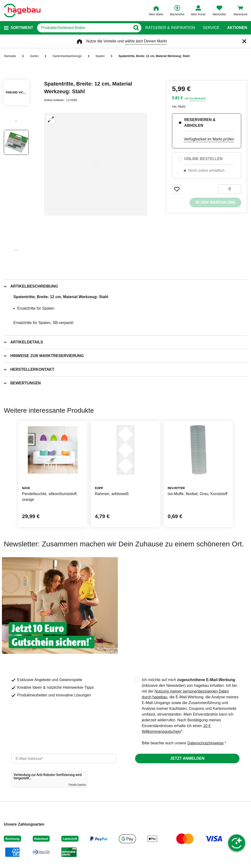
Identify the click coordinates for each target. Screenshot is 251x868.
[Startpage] (22, 11)
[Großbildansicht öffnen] (96, 164)
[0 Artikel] (230, 189)
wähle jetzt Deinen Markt (146, 41)
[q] (84, 28)
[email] (64, 758)
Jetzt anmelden (187, 758)
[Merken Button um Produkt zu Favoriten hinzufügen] (177, 189)
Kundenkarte (198, 98)
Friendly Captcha (77, 785)
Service (211, 28)
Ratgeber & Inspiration (170, 28)
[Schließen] (244, 41)
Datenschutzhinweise (205, 743)
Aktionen (237, 28)
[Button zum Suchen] (136, 28)
